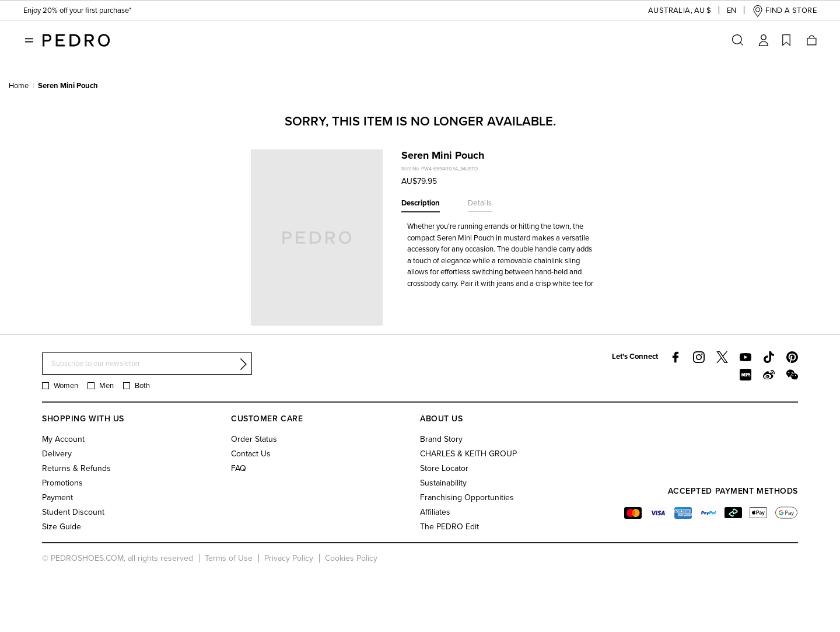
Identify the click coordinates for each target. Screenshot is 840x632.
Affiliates (435, 512)
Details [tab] (480, 203)
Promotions (62, 483)
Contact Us (251, 454)
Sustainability (443, 483)
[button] (670, 11)
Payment (57, 497)
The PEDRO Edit (449, 527)
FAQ (239, 468)
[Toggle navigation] (29, 40)
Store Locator (444, 468)
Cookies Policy (351, 558)
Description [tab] (421, 203)
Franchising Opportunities (467, 497)
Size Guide (62, 527)
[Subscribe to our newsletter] (147, 364)
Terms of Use (229, 558)
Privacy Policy (289, 558)
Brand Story (441, 439)
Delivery (57, 454)
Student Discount (73, 512)
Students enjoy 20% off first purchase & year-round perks (121, 12)
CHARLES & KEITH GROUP (468, 454)
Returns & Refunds (76, 468)
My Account (63, 439)
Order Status (254, 439)
